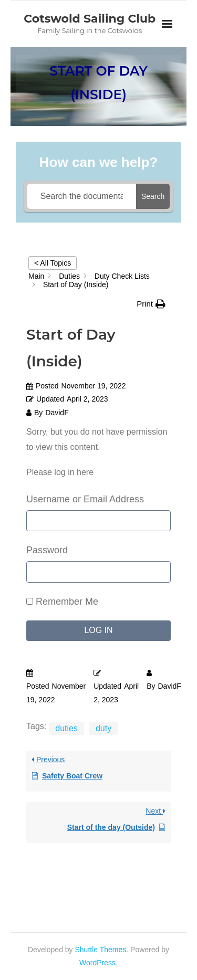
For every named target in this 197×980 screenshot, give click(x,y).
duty (103, 728)
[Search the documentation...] (82, 196)
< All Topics (53, 263)
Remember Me (62, 602)
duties (66, 728)
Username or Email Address (85, 499)
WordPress (97, 963)
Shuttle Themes (101, 950)
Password (47, 550)
